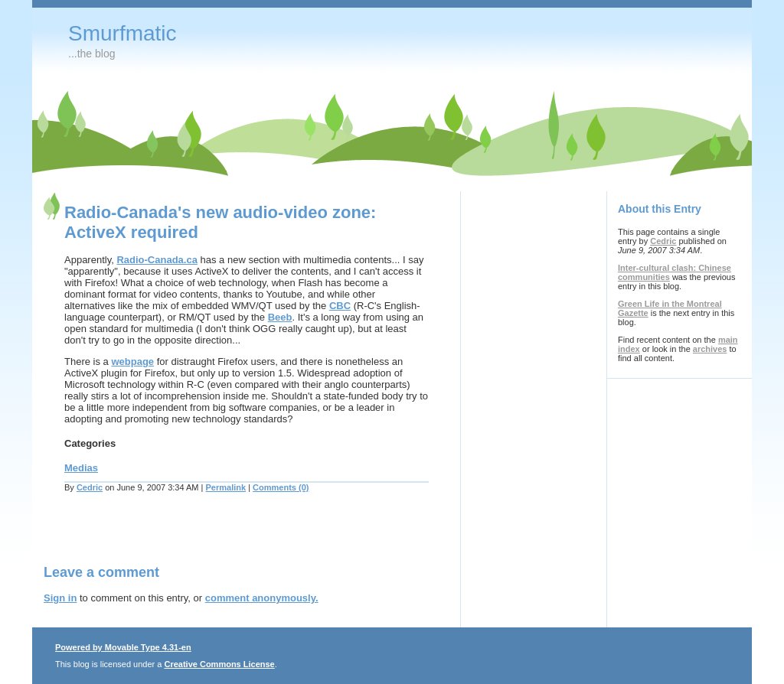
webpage (132, 362)
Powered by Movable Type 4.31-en (123, 647)
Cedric (90, 487)
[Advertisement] (223, 538)
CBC (340, 306)
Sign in (60, 598)
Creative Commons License (219, 664)
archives (710, 349)
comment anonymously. (262, 598)
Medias (81, 468)
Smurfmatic (122, 33)
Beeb (280, 317)
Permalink (226, 487)
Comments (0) (281, 487)
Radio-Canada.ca (157, 260)
